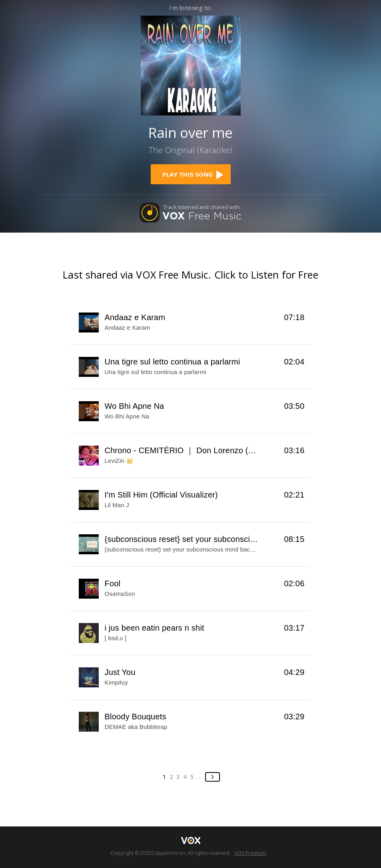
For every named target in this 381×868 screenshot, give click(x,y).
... (200, 776)
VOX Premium (250, 853)
